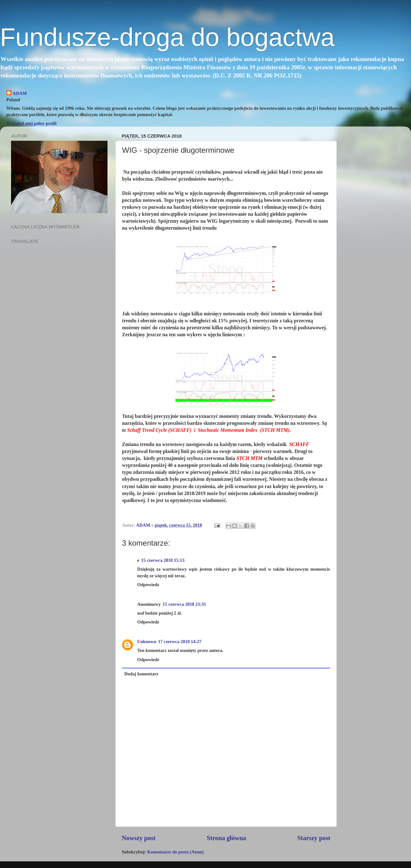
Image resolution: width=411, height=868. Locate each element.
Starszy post (314, 838)
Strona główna (227, 838)
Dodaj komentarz (141, 674)
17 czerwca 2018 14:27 (180, 642)
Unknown (147, 642)
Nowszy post (139, 838)
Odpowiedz (148, 585)
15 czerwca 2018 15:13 (163, 560)
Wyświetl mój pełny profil (31, 123)
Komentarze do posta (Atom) (175, 852)
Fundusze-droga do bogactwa (167, 37)
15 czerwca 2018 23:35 (184, 604)
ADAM (20, 93)
